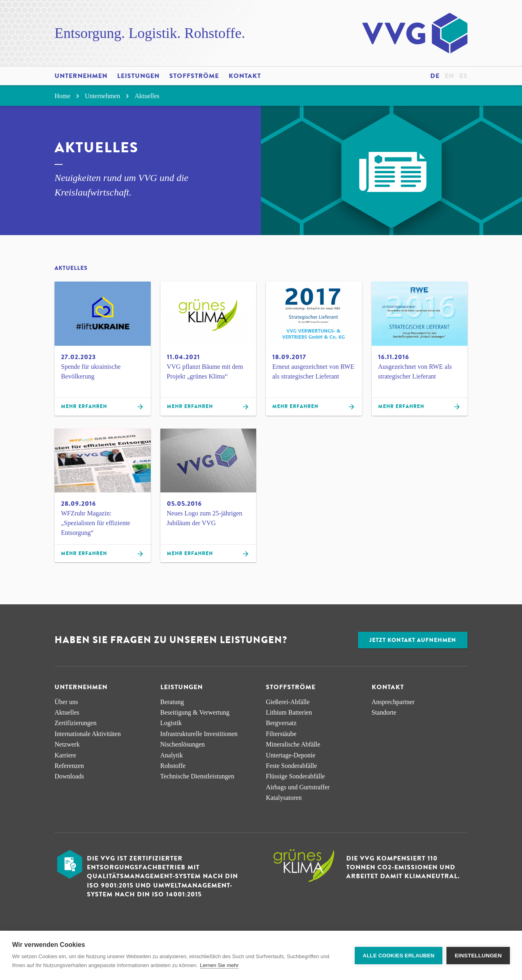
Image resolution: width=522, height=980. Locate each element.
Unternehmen (81, 76)
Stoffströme (194, 76)
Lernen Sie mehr (219, 965)
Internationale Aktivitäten (88, 734)
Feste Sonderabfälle (292, 766)
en (449, 76)
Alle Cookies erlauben (399, 956)
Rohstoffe (173, 766)
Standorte (384, 712)
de (435, 76)
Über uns (66, 702)
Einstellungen (478, 956)
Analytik (172, 755)
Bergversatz (281, 723)
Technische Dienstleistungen (197, 776)
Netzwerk (67, 744)
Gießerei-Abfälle (288, 702)
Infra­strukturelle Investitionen (199, 734)
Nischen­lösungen (183, 744)
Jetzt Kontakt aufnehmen (413, 640)
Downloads (69, 776)
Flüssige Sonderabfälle (295, 776)
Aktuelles (147, 96)
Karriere (65, 755)
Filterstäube (281, 734)
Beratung (172, 702)
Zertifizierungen (76, 723)
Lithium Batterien (289, 712)
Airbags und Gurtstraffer (298, 787)
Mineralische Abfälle (293, 744)
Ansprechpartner (393, 702)
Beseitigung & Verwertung (195, 712)
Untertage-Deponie (291, 755)
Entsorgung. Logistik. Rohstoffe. (150, 33)
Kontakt (245, 76)
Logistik (171, 723)
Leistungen (138, 76)
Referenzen (69, 766)
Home (68, 96)
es (463, 76)
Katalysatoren (284, 798)
